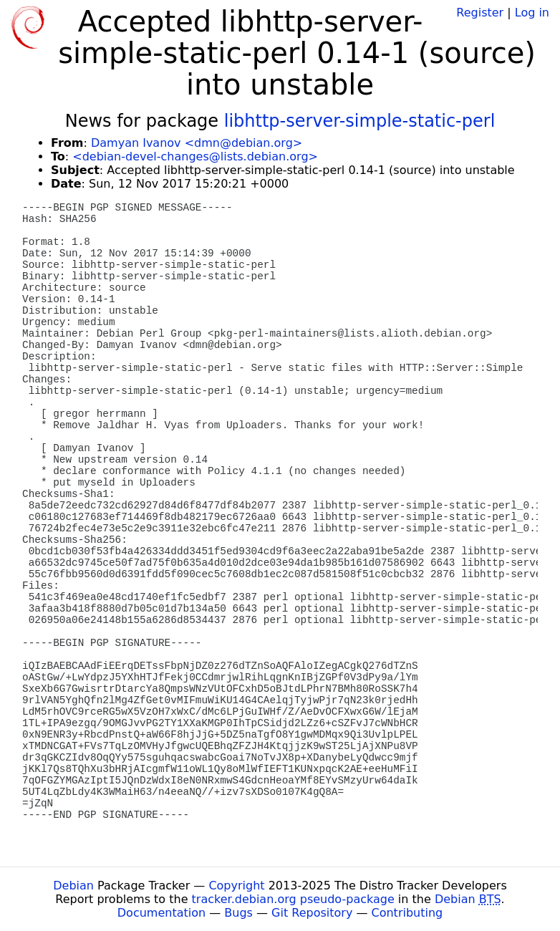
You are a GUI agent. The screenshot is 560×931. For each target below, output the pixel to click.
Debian (73, 886)
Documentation (161, 913)
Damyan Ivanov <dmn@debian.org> (197, 143)
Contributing (407, 913)
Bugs (238, 913)
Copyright (236, 886)
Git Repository (312, 913)
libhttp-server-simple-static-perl (360, 121)
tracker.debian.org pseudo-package (293, 899)
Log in (532, 13)
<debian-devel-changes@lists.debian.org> (195, 156)
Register (480, 13)
